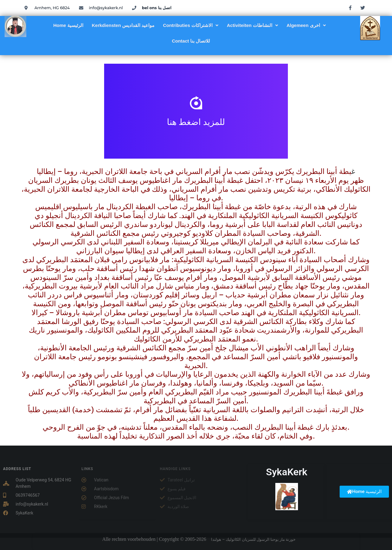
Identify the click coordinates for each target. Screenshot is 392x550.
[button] (191, 25)
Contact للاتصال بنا (191, 41)
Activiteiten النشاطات (253, 25)
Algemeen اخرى (306, 25)
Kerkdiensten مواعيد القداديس (123, 25)
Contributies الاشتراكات (191, 25)
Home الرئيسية (68, 25)
